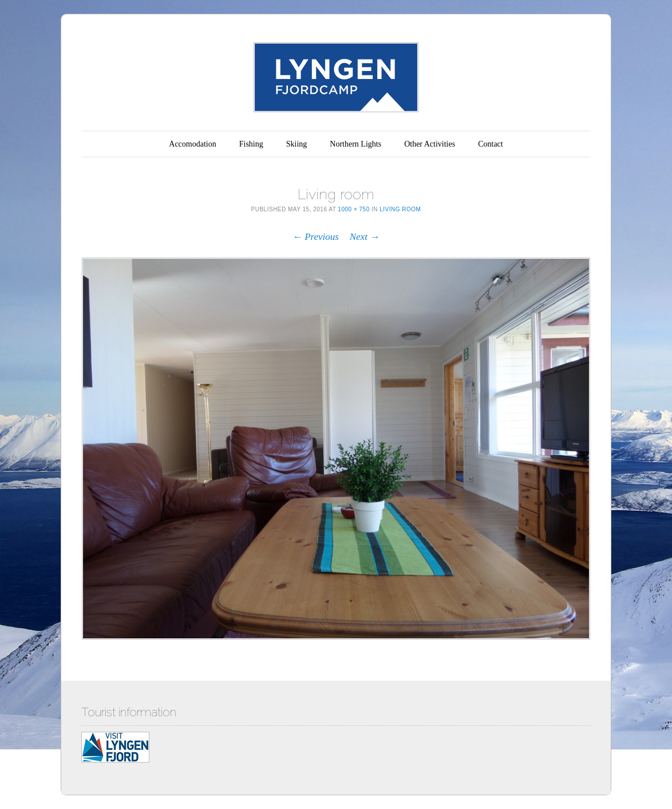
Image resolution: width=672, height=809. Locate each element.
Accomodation (192, 144)
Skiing (297, 144)
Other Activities (430, 144)
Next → (365, 237)
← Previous (316, 237)
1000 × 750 (353, 209)
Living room (400, 209)
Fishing (251, 144)
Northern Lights (355, 144)
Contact (491, 144)
